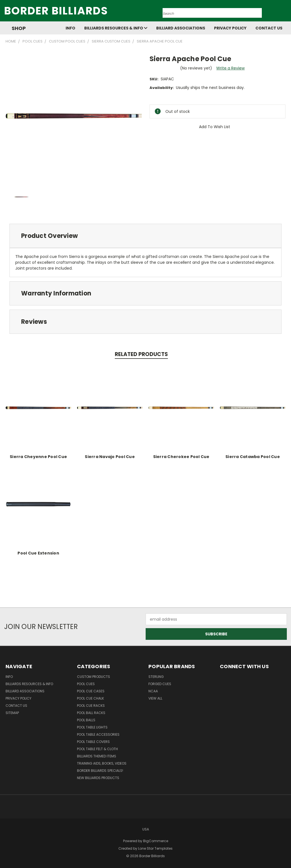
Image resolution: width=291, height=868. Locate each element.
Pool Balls (86, 720)
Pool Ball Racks (91, 713)
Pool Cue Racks (91, 706)
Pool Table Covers (93, 742)
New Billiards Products (98, 778)
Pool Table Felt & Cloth (97, 749)
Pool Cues (86, 684)
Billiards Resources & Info (116, 28)
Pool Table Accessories (98, 734)
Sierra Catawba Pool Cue (253, 457)
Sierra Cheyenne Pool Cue (38, 457)
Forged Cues (160, 684)
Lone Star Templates (155, 848)
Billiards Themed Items (97, 756)
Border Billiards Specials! (100, 771)
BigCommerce (156, 841)
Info (70, 28)
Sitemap (12, 713)
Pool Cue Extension (38, 553)
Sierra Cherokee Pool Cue (181, 457)
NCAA (153, 691)
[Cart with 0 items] (285, 12)
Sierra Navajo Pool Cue (110, 457)
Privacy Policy (230, 28)
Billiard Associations (181, 28)
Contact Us (269, 28)
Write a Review (230, 68)
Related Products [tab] (141, 354)
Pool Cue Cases (91, 691)
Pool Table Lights (92, 727)
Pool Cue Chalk (90, 698)
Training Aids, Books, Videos (102, 763)
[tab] (145, 236)
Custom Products (94, 677)
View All (155, 698)
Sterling (156, 677)
